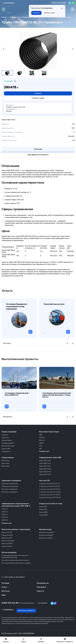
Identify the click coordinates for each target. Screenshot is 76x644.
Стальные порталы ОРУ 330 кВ (50, 495)
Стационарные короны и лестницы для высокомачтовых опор (15, 557)
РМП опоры (6, 461)
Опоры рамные (8, 458)
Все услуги (7, 343)
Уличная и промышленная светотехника (15, 560)
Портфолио (41, 587)
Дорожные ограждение (10, 484)
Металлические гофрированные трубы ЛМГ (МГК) (27, 17)
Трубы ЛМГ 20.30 (45, 466)
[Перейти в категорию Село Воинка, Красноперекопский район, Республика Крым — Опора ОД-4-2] (44, 406)
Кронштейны (6, 449)
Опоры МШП (44, 515)
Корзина (41, 640)
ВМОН (41, 443)
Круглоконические (8, 446)
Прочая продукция (9, 553)
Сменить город (49, 13)
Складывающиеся (8, 443)
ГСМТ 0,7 (5, 515)
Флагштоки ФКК (7, 535)
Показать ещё (44, 451)
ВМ (40, 449)
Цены (4, 595)
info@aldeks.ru (8, 610)
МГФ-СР (42, 440)
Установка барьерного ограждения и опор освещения (17, 306)
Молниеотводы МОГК (47, 533)
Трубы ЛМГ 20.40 (45, 469)
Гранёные (5, 435)
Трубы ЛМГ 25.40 (45, 472)
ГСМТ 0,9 (5, 520)
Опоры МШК (43, 512)
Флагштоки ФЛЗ (7, 544)
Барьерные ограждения (11, 481)
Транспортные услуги (54, 304)
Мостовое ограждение (10, 492)
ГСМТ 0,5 (5, 509)
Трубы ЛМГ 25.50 (45, 475)
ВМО (41, 435)
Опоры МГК (43, 507)
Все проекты (8, 417)
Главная (4, 17)
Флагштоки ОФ (7, 533)
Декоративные (7, 440)
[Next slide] (72, 49)
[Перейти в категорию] (30, 332)
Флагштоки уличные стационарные (16, 530)
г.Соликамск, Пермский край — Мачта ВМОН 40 (17, 394)
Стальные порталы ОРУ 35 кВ (49, 484)
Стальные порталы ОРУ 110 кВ (49, 486)
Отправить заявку (38, 98)
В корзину (38, 93)
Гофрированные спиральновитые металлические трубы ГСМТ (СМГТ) (16, 505)
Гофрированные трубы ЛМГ (50, 458)
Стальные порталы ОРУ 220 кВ (50, 492)
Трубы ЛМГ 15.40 (45, 463)
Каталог (6, 640)
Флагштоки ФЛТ (7, 546)
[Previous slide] (4, 49)
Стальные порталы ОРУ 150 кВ (50, 489)
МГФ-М (42, 438)
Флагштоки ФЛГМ (8, 541)
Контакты (6, 591)
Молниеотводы (45, 530)
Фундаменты (6, 452)
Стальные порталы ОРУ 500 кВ (50, 498)
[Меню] (4, 9)
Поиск (23, 640)
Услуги (4, 587)
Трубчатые (5, 438)
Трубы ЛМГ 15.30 (45, 461)
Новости (40, 591)
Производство (43, 583)
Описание (38, 149)
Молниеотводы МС (46, 538)
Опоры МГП (43, 510)
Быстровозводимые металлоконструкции (16, 563)
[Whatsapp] (73, 3)
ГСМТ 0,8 (5, 517)
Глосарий (5, 583)
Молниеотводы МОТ (46, 535)
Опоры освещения (9, 432)
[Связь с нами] (72, 9)
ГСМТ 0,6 (5, 512)
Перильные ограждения (10, 486)
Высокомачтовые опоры (49, 432)
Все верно (36, 13)
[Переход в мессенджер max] (55, 603)
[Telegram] (70, 3)
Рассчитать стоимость (26, 611)
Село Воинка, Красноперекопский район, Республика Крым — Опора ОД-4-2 (57, 395)
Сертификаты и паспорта (38, 155)
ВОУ (41, 446)
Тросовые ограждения (9, 489)
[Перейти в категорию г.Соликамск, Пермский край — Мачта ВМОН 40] (7, 406)
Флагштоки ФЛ (7, 538)
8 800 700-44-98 (58, 3)
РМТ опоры (5, 466)
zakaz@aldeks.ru (9, 3)
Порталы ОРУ (45, 481)
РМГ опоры (5, 463)
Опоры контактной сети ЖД (51, 504)
